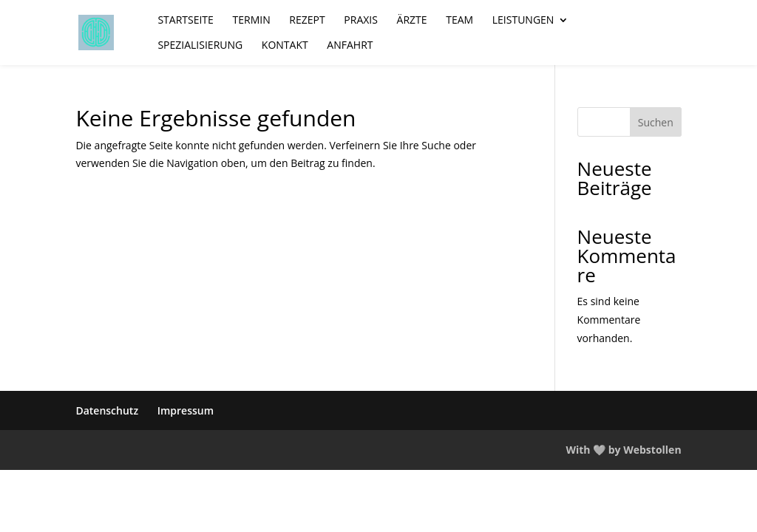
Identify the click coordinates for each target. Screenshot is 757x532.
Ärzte (412, 21)
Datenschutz (107, 410)
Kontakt (285, 46)
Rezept (307, 21)
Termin (252, 21)
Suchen (656, 122)
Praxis (361, 21)
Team (459, 21)
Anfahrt (350, 46)
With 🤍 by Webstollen (623, 450)
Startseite (185, 21)
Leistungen (523, 21)
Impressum (186, 410)
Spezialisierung (200, 46)
